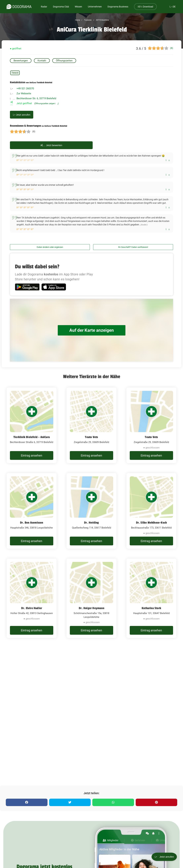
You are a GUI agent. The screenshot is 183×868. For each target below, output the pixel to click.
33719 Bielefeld (102, 20)
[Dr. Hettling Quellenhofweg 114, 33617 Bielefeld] (91, 511)
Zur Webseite (24, 93)
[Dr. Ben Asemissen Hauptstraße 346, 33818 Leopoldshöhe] (32, 511)
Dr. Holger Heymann (91, 608)
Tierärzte (88, 20)
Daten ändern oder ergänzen (50, 247)
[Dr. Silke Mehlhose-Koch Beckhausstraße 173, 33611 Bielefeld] (151, 511)
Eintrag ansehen (32, 455)
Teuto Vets (91, 437)
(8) (172, 48)
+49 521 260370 (25, 89)
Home (78, 20)
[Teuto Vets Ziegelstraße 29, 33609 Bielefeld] (91, 425)
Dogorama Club (61, 7)
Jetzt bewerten (51, 145)
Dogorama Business (118, 7)
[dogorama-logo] (19, 7)
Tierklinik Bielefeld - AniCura (32, 437)
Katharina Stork (151, 608)
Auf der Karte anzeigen (91, 330)
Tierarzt (15, 73)
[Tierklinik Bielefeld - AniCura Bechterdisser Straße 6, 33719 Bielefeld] (32, 425)
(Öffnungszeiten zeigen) (46, 104)
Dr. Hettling (91, 523)
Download (145, 7)
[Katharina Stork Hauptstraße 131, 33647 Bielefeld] (151, 598)
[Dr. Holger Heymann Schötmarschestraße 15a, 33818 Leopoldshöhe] (91, 598)
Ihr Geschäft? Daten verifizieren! (133, 247)
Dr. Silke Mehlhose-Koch (151, 523)
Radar (44, 7)
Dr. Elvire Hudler (32, 608)
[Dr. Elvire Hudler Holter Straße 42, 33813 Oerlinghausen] (32, 598)
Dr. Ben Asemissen (32, 523)
